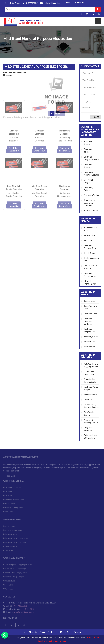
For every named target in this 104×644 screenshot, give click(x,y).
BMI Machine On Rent (91, 229)
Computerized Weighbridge (90, 373)
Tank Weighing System (90, 414)
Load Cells (88, 400)
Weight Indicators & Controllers (91, 437)
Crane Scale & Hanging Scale (90, 381)
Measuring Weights (88, 181)
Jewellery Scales (91, 337)
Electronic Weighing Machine (91, 158)
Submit (97, 117)
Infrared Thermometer (90, 282)
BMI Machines (90, 235)
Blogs (42, 632)
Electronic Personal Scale (90, 247)
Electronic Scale (90, 314)
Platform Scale (90, 342)
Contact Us (79, 3)
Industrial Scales (91, 395)
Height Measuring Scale (91, 259)
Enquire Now (14, 116)
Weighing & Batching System (91, 421)
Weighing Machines (88, 429)
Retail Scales (89, 347)
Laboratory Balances (88, 166)
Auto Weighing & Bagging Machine (91, 365)
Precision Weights (91, 195)
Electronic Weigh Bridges (91, 388)
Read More (14, 113)
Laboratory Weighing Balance (91, 174)
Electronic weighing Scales (91, 330)
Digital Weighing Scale (90, 307)
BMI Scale (88, 240)
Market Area (66, 632)
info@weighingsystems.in (53, 3)
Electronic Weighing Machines (88, 321)
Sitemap (78, 632)
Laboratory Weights (88, 189)
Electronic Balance (88, 151)
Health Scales (90, 253)
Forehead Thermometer (90, 275)
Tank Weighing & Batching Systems (91, 406)
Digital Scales (89, 301)
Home (6, 45)
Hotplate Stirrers (91, 211)
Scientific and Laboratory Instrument (89, 203)
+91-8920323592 (31, 3)
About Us (69, 3)
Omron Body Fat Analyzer (91, 267)
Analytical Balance (88, 143)
